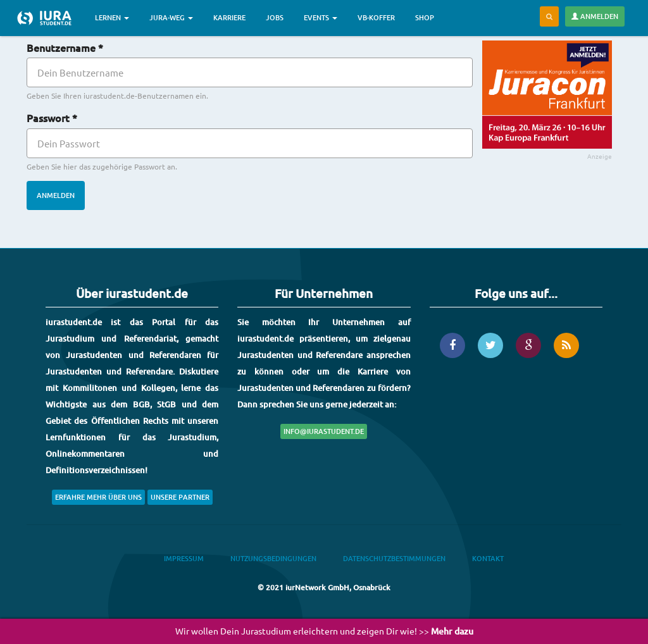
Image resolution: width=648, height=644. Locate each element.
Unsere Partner (180, 497)
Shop (425, 17)
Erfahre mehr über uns (98, 497)
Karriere (229, 17)
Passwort (52, 118)
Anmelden (595, 16)
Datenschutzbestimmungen (394, 558)
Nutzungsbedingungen (273, 558)
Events (321, 17)
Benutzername (65, 47)
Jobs (275, 17)
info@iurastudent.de (324, 431)
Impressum (184, 558)
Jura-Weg (171, 17)
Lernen (112, 17)
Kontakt (488, 558)
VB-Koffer (376, 17)
